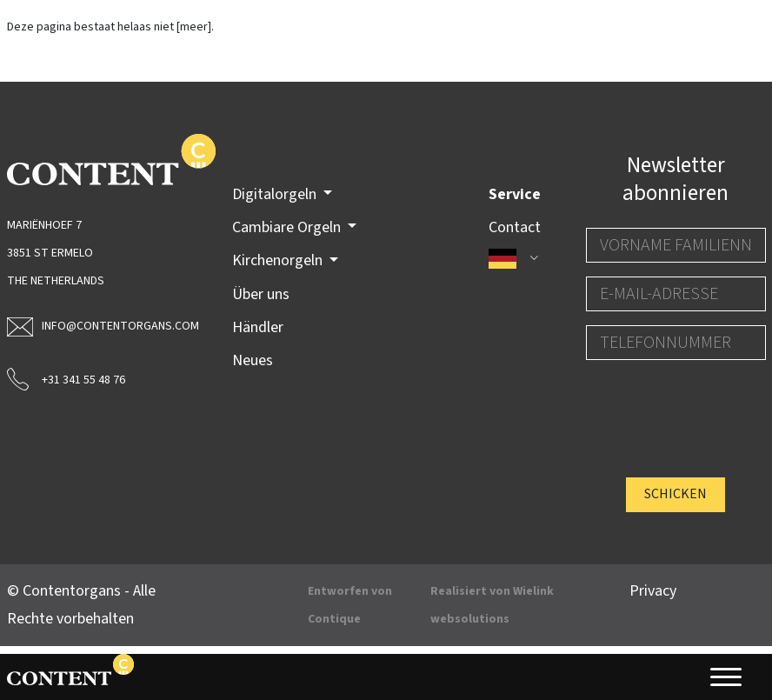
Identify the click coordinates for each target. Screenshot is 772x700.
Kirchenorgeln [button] (279, 260)
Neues (253, 360)
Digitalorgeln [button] (276, 194)
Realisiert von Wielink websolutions (492, 605)
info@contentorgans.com (97, 326)
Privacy (653, 591)
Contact (515, 227)
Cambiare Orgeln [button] (288, 227)
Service (515, 194)
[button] (515, 258)
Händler (258, 327)
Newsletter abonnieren (675, 179)
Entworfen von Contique (350, 605)
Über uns (261, 294)
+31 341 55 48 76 (66, 378)
